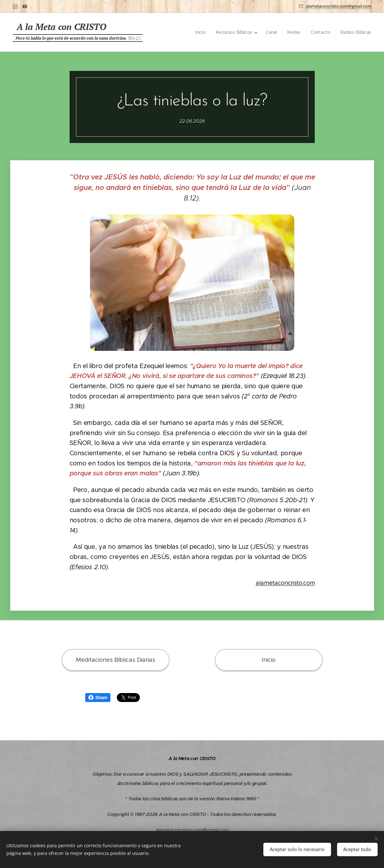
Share (98, 698)
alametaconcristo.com (285, 583)
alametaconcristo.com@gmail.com (339, 6)
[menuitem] (198, 32)
